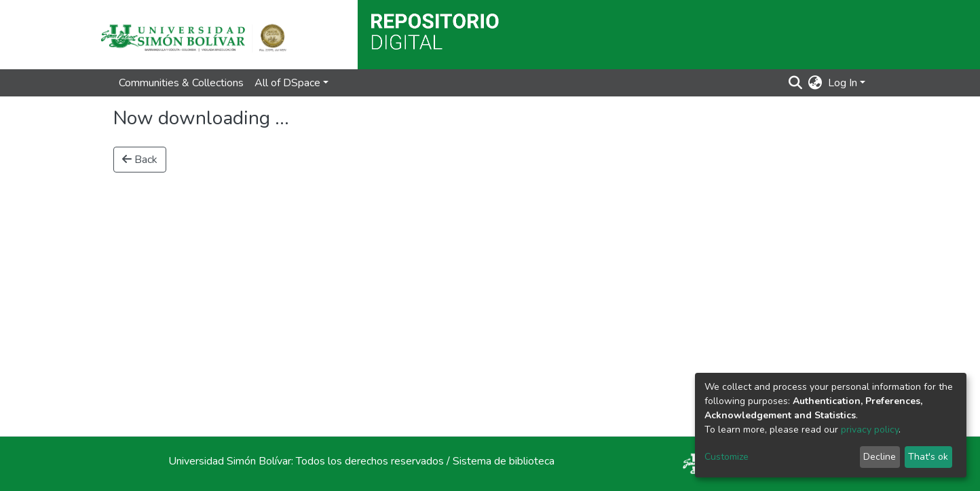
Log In (843, 83)
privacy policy (870, 430)
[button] (815, 83)
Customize (727, 457)
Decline (880, 457)
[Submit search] (796, 83)
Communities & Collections (181, 83)
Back (140, 160)
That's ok (928, 457)
